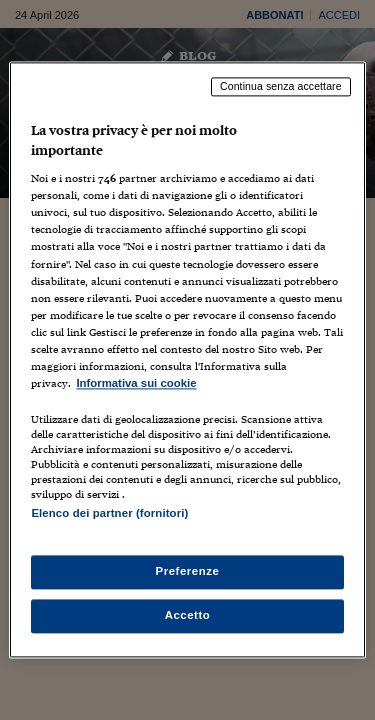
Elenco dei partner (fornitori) (109, 513)
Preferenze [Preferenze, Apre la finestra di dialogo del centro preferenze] (188, 572)
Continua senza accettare (281, 86)
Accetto (188, 616)
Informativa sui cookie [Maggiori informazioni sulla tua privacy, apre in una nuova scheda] (136, 383)
